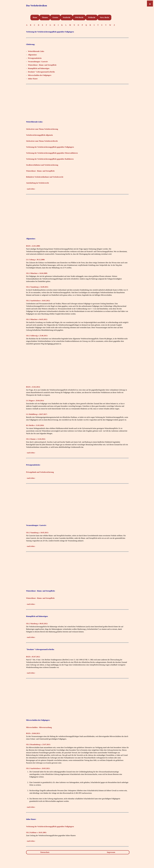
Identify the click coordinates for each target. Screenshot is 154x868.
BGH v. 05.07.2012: (33, 657)
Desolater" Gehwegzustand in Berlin (41, 72)
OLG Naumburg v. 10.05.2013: (37, 533)
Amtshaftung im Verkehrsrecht (37, 183)
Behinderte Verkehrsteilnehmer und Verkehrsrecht (45, 177)
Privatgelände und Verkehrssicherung (40, 472)
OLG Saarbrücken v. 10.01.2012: (38, 301)
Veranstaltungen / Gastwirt (38, 62)
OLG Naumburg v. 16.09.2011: (37, 287)
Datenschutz (45, 852)
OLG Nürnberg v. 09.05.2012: (37, 624)
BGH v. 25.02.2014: (33, 387)
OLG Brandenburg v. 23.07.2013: (38, 744)
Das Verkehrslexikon (37, 6)
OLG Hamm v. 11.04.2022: (36, 439)
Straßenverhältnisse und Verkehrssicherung (42, 165)
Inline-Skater (33, 79)
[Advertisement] (77, 101)
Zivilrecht (92, 17)
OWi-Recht (79, 17)
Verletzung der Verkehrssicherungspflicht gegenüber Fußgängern (50, 147)
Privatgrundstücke (35, 58)
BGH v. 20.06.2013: (33, 733)
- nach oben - (31, 189)
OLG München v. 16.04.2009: (37, 273)
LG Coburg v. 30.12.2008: (36, 260)
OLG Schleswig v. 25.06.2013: (37, 336)
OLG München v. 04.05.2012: (37, 319)
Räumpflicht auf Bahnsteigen (39, 68)
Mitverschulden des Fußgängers (40, 75)
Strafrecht (67, 17)
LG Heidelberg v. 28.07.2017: (37, 414)
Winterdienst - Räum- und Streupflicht (42, 65)
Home (35, 17)
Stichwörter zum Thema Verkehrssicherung (42, 129)
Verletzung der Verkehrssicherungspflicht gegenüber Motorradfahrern (52, 153)
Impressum (111, 852)
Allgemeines (32, 55)
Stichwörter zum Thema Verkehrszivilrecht (42, 141)
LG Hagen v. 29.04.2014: (35, 401)
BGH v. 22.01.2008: (33, 246)
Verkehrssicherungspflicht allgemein (39, 135)
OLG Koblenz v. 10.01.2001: (36, 832)
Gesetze (55, 17)
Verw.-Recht (104, 17)
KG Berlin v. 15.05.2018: (35, 425)
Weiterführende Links (36, 51)
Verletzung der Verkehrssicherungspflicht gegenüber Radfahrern (50, 159)
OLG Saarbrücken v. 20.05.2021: (38, 768)
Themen (45, 17)
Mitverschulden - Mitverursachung (39, 727)
